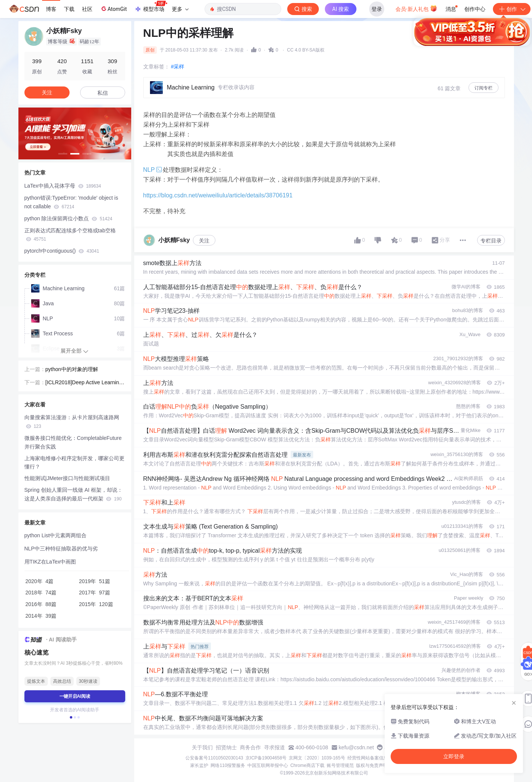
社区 (87, 9)
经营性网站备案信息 (368, 758)
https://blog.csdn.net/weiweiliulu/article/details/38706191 (218, 195)
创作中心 (475, 9)
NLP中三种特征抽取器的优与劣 (61, 549)
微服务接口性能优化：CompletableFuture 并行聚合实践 (73, 442)
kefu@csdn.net (356, 747)
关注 (204, 241)
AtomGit (113, 9)
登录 (377, 9)
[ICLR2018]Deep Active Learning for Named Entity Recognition (85, 383)
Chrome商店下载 (307, 765)
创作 (512, 9)
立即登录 (321, 71)
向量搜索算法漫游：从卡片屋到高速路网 (72, 422)
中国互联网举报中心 (268, 765)
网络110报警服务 (228, 765)
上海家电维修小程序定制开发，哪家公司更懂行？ (74, 463)
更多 (180, 9)
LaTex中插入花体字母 (63, 186)
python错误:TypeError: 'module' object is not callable (71, 202)
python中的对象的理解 (72, 369)
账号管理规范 (340, 765)
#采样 (178, 67)
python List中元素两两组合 (56, 535)
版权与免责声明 (372, 765)
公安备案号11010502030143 (214, 758)
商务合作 (250, 747)
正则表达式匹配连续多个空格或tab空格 (70, 235)
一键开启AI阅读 (75, 696)
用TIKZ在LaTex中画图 (50, 562)
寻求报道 (274, 747)
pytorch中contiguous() (62, 251)
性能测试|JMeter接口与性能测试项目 (67, 478)
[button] (63, 154)
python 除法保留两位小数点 (68, 218)
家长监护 (199, 765)
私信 (103, 93)
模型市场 (151, 7)
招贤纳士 (226, 747)
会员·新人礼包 (416, 8)
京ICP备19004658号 (266, 758)
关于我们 (202, 747)
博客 (51, 9)
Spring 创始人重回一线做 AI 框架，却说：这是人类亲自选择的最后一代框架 (74, 494)
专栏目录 (491, 241)
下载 (69, 9)
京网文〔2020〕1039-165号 (317, 758)
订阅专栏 (483, 88)
